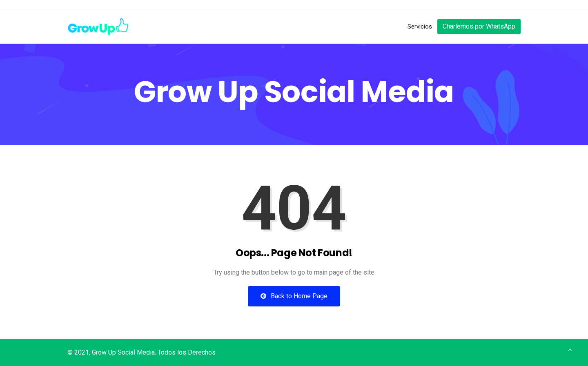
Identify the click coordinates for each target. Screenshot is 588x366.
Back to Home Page (294, 296)
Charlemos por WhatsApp (479, 26)
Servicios (420, 27)
